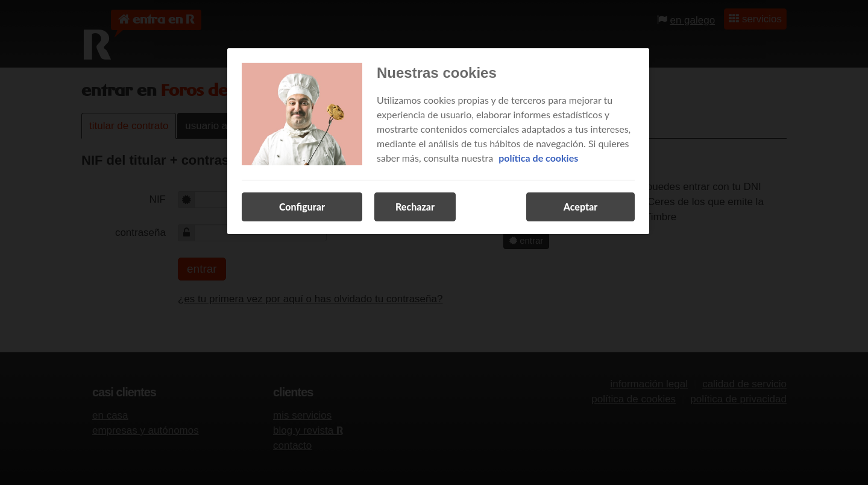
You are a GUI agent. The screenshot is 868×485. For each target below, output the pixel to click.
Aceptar (580, 207)
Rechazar (415, 207)
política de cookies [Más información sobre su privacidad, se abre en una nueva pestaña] (538, 158)
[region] (438, 141)
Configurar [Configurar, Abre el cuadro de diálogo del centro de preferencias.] (302, 207)
